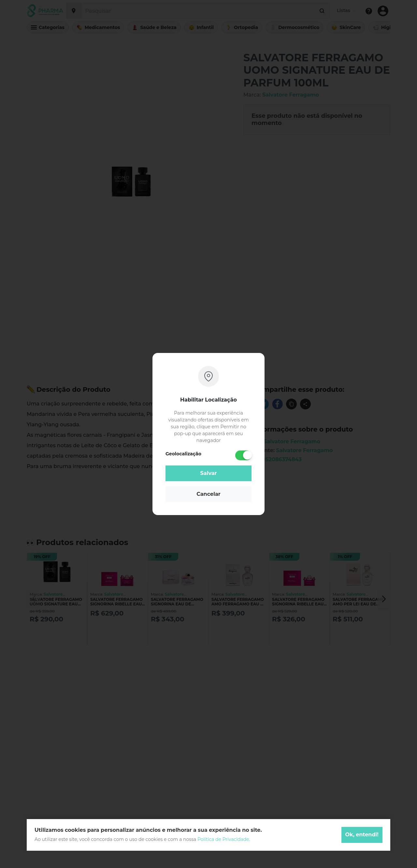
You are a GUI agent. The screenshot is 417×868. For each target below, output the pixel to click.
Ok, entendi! (362, 835)
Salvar (209, 473)
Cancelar (208, 494)
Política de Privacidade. (224, 839)
